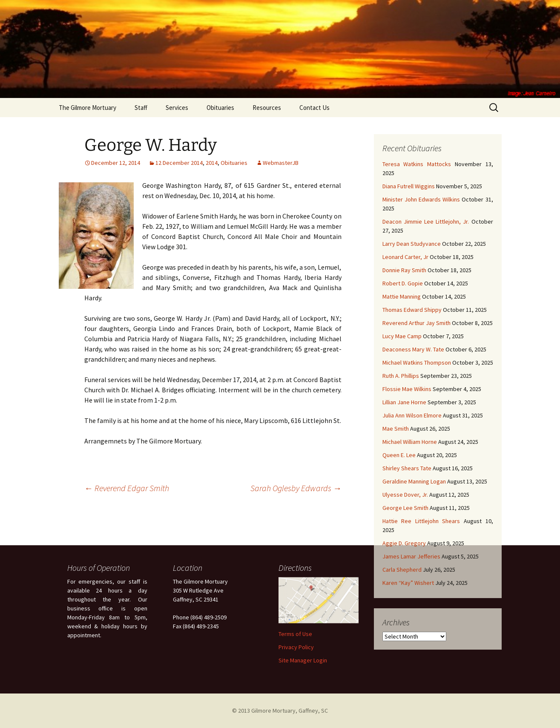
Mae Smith (396, 429)
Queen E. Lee (399, 455)
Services (177, 108)
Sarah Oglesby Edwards (296, 488)
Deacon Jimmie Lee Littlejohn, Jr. (426, 222)
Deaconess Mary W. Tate (413, 349)
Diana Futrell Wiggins (409, 186)
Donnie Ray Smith (404, 270)
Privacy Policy (296, 647)
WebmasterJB (281, 163)
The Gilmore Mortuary (88, 108)
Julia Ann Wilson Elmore (412, 415)
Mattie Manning (402, 296)
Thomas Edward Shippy (412, 310)
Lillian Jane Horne (404, 402)
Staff (141, 108)
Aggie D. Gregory (404, 543)
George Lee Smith (405, 508)
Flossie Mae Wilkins (407, 389)
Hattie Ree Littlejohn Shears (421, 521)
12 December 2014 (179, 163)
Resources (267, 108)
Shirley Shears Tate (407, 468)
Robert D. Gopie (403, 283)
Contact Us (314, 108)
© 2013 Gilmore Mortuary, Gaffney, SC (280, 711)
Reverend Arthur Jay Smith (416, 323)
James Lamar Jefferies (411, 556)
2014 (212, 163)
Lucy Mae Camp (402, 336)
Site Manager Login (303, 660)
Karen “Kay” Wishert (408, 583)
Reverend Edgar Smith (127, 488)
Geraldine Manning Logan (414, 481)
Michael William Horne (410, 442)
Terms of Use (295, 634)
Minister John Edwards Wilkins (421, 199)
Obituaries (220, 108)
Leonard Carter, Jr (405, 257)
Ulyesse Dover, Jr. (405, 495)
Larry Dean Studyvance (412, 244)
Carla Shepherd (402, 570)
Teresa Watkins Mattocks (417, 164)
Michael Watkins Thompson (417, 363)
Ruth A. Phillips (401, 376)
